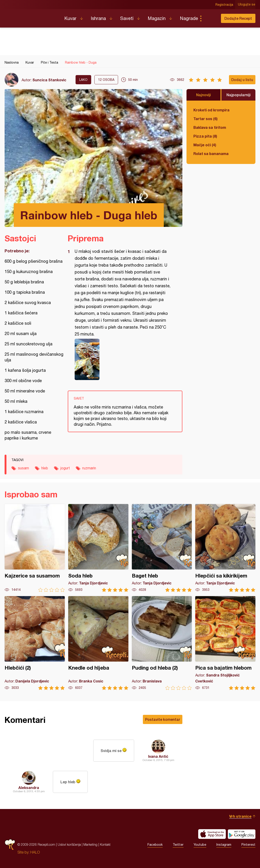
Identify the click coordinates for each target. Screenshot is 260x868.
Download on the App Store (212, 834)
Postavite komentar (163, 719)
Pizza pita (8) (205, 136)
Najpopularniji (239, 95)
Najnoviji (203, 95)
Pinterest (248, 845)
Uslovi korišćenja (69, 844)
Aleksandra (29, 788)
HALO (35, 852)
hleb (45, 468)
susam (23, 468)
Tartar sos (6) (205, 119)
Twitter (178, 845)
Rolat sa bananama (211, 154)
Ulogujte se (247, 5)
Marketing (90, 844)
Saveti (127, 18)
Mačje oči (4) (205, 145)
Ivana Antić (158, 756)
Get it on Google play (242, 834)
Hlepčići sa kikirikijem (225, 548)
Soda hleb (98, 548)
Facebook (155, 845)
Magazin (157, 18)
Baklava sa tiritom (210, 127)
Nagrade (189, 18)
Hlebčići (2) (35, 643)
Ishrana (98, 18)
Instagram (224, 845)
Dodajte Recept (238, 18)
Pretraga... (210, 18)
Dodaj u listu (242, 80)
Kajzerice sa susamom (35, 548)
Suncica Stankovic (49, 80)
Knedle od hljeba (98, 643)
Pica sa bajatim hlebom (225, 643)
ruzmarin (89, 468)
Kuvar (70, 18)
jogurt (65, 468)
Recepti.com (31, 17)
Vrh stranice (240, 816)
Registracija (225, 5)
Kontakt (105, 844)
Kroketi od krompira (211, 110)
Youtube (200, 845)
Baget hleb (162, 548)
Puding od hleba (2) (162, 643)
